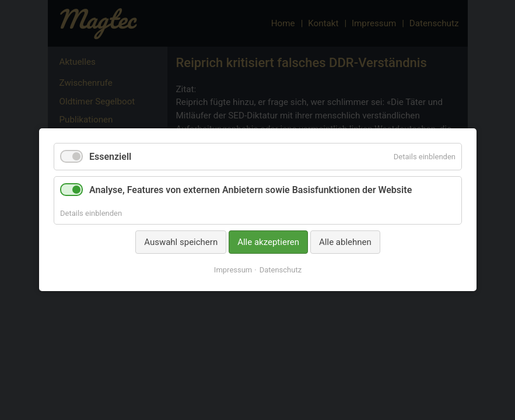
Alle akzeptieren (268, 242)
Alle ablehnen (345, 242)
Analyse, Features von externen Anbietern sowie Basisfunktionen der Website (251, 190)
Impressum (232, 270)
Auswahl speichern (181, 242)
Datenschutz (280, 270)
